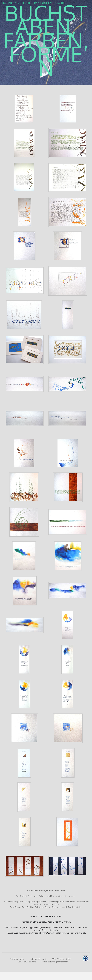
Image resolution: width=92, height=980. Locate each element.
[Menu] (88, 3)
